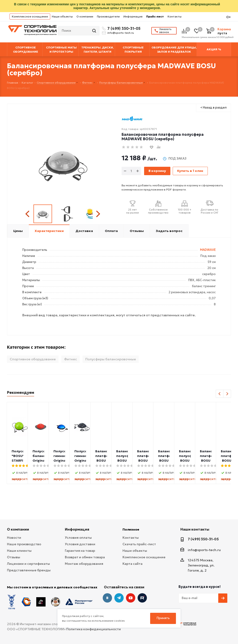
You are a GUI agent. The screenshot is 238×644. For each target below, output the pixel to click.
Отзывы (14, 557)
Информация (133, 16)
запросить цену (44, 479)
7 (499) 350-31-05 (123, 28)
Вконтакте (107, 598)
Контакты (175, 16)
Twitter (142, 598)
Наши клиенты (19, 551)
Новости (14, 538)
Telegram (119, 598)
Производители (108, 16)
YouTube (131, 598)
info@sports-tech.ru (121, 33)
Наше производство (24, 544)
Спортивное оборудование (33, 359)
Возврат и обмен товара (85, 557)
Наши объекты (62, 16)
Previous (28, 214)
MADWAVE (208, 250)
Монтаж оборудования (84, 564)
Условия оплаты (78, 538)
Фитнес (71, 359)
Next (98, 214)
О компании (85, 16)
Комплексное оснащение (30, 16)
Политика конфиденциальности (94, 629)
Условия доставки (80, 544)
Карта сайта (132, 564)
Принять (163, 618)
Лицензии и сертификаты (28, 564)
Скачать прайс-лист (139, 544)
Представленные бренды (29, 570)
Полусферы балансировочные (111, 359)
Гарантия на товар (80, 551)
